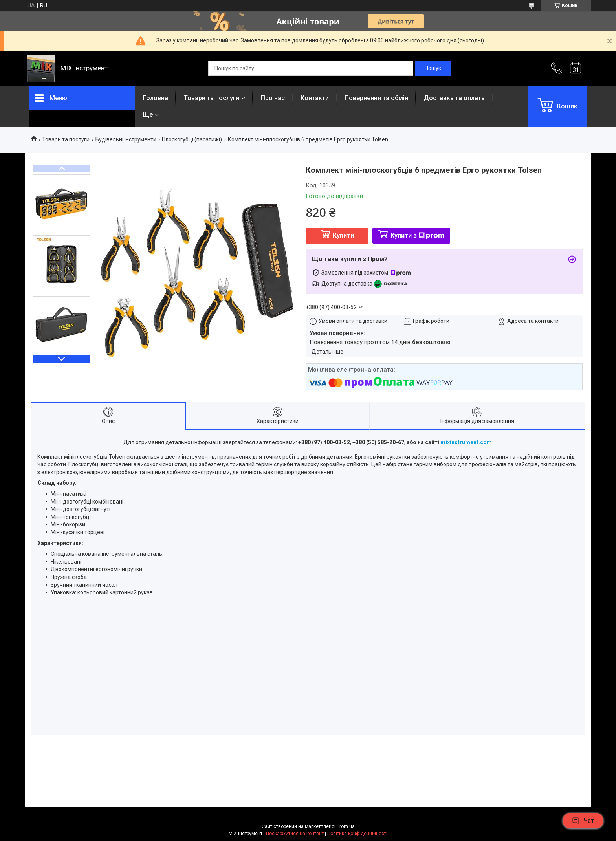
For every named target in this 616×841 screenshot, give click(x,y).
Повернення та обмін (376, 98)
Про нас (273, 98)
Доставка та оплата (454, 98)
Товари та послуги (212, 98)
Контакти (315, 98)
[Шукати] (433, 68)
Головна (156, 98)
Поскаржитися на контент (295, 834)
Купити (343, 235)
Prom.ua (346, 826)
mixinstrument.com (466, 442)
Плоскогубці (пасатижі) (192, 139)
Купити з (417, 235)
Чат (583, 821)
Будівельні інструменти (126, 139)
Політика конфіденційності (357, 834)
